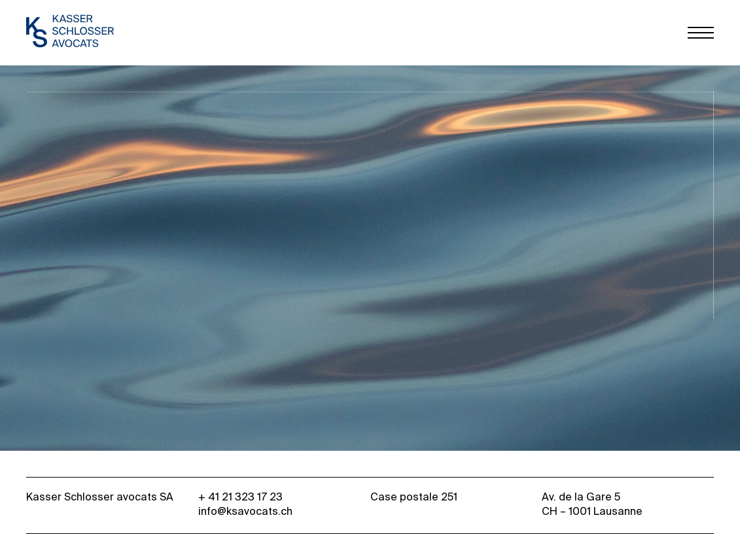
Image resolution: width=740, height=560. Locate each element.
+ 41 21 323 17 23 (240, 498)
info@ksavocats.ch (245, 512)
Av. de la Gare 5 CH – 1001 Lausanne (592, 505)
